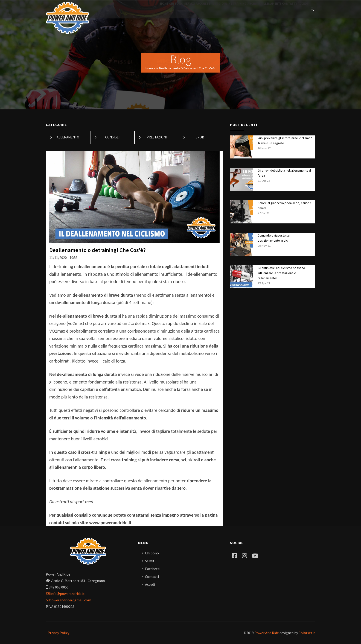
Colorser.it (307, 633)
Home (125, 9)
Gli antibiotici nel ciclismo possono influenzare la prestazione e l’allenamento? (281, 273)
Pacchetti (178, 9)
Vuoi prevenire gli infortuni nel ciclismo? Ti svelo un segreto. (285, 141)
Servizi (159, 9)
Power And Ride (267, 633)
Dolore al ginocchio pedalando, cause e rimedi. (285, 205)
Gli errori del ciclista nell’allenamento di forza (285, 173)
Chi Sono (141, 9)
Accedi (300, 9)
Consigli (112, 137)
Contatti (282, 9)
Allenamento (68, 137)
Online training (218, 9)
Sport (201, 137)
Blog (196, 9)
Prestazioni (157, 137)
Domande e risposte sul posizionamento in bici (274, 238)
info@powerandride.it (65, 594)
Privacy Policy (58, 633)
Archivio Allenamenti (253, 9)
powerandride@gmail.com (68, 600)
